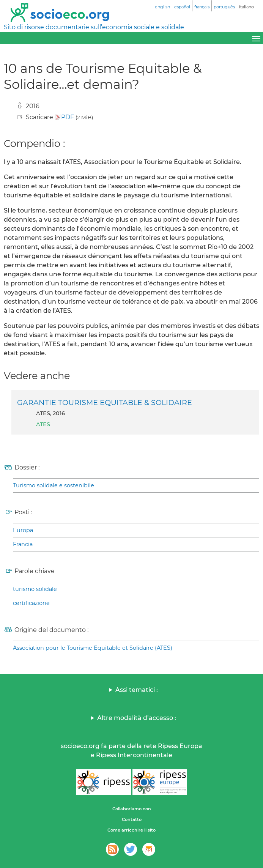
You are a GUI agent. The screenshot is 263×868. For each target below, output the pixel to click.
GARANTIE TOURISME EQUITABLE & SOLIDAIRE (105, 402)
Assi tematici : (137, 690)
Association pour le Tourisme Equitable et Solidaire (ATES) (93, 648)
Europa (23, 530)
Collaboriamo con (132, 809)
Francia (23, 544)
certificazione (31, 603)
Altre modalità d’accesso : (137, 718)
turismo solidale (35, 589)
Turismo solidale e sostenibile (54, 485)
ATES (43, 424)
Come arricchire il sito (131, 830)
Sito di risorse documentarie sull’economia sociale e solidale (94, 27)
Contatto (132, 819)
